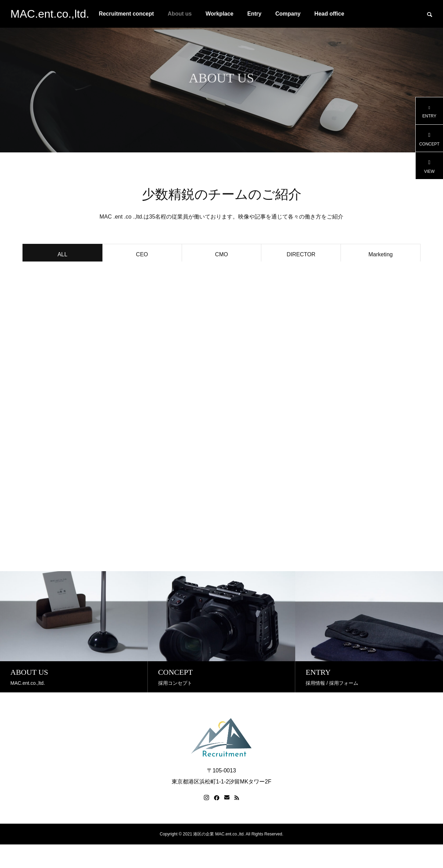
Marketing (380, 256)
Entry (255, 14)
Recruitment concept (126, 14)
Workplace (220, 14)
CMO (221, 256)
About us (180, 14)
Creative (63, 277)
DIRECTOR (301, 256)
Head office (329, 14)
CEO (142, 256)
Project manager (142, 277)
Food (221, 277)
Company (288, 14)
